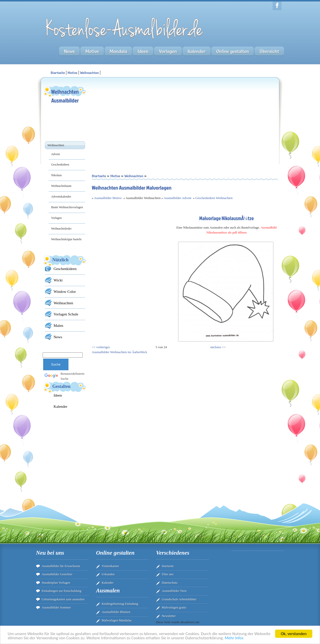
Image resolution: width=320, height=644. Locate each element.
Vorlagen (168, 51)
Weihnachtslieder (61, 229)
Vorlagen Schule (66, 314)
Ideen (143, 51)
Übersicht (269, 51)
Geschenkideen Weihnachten (214, 198)
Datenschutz (170, 583)
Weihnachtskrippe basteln (66, 239)
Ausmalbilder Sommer (56, 607)
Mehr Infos (234, 639)
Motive (92, 51)
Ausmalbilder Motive (108, 198)
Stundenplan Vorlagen (56, 583)
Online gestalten (233, 51)
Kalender (197, 51)
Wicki (58, 280)
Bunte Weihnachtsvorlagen (67, 207)
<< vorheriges (101, 347)
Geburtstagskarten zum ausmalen (63, 599)
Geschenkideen (60, 165)
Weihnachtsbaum (61, 186)
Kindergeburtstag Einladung (120, 604)
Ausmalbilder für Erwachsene (61, 566)
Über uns (168, 574)
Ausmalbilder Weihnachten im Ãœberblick (119, 352)
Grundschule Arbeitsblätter (179, 599)
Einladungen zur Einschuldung (62, 591)
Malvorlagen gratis (174, 607)
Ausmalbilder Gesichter (57, 574)
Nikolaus (56, 175)
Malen (58, 325)
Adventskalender (61, 197)
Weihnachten (89, 73)
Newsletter (169, 616)
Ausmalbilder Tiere (174, 591)
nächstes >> (218, 347)
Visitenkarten (110, 566)
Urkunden (108, 574)
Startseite (168, 566)
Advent (55, 154)
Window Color (65, 291)
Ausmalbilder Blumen (116, 612)
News (69, 51)
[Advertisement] (138, 119)
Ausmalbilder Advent (178, 198)
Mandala (118, 51)
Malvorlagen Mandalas (117, 620)
